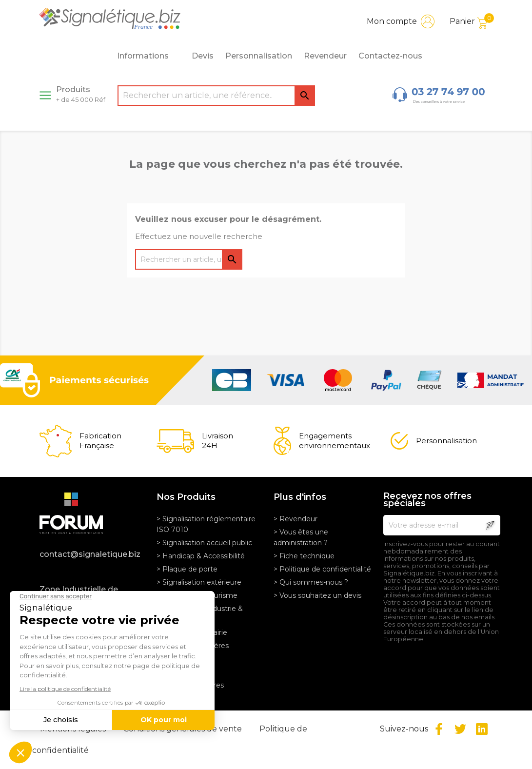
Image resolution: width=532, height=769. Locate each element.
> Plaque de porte (187, 569)
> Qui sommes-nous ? (311, 582)
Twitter (460, 729)
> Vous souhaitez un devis (317, 595)
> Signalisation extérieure (199, 582)
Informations (148, 56)
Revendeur (325, 56)
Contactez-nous (390, 56)
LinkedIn (482, 729)
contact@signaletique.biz (90, 554)
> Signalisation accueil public (204, 543)
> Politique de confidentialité (322, 569)
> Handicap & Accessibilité (201, 556)
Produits (81, 94)
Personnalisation (259, 56)
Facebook (439, 729)
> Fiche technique (304, 556)
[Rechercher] (216, 96)
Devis (203, 56)
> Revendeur (296, 519)
